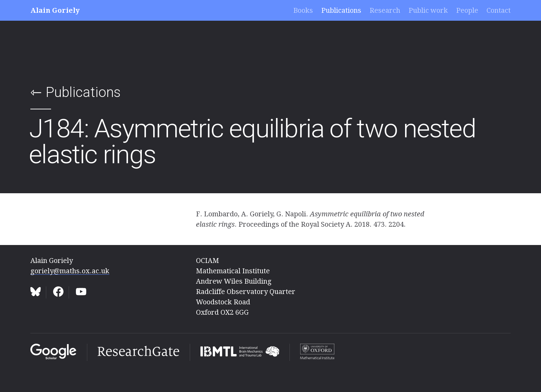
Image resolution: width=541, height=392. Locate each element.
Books (303, 10)
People (467, 10)
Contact (499, 10)
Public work (428, 10)
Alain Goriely (55, 10)
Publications (341, 10)
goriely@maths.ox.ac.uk (70, 271)
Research (385, 10)
